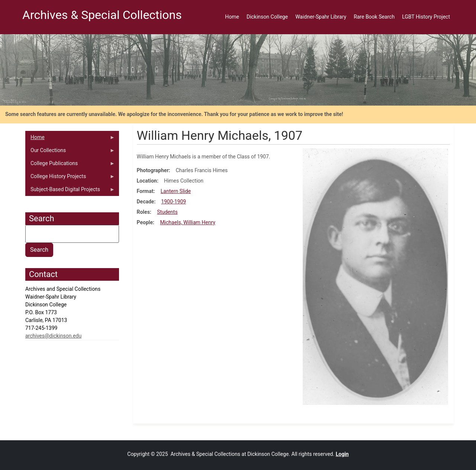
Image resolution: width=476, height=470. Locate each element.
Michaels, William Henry (188, 222)
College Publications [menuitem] (70, 165)
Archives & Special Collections (102, 15)
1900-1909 (173, 202)
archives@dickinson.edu (53, 336)
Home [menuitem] (232, 17)
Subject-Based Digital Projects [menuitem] (70, 191)
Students (167, 212)
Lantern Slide (176, 191)
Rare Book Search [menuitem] (374, 17)
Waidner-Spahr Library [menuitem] (321, 17)
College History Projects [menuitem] (70, 178)
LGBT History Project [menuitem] (426, 17)
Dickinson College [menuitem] (267, 17)
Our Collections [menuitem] (70, 152)
